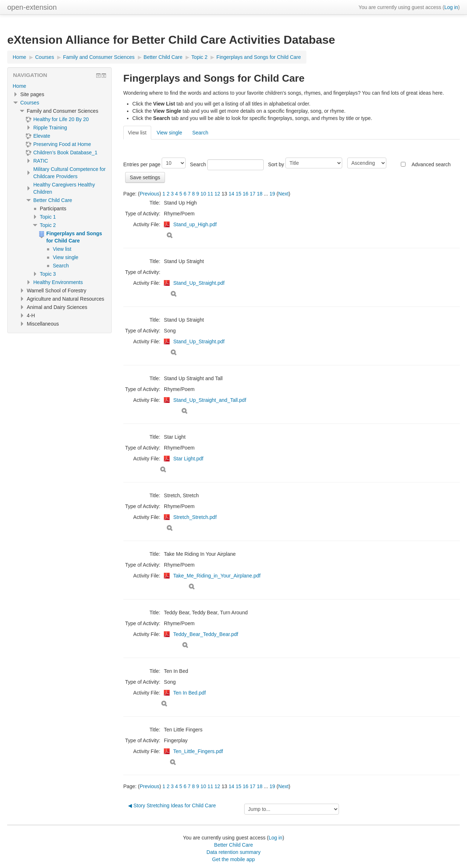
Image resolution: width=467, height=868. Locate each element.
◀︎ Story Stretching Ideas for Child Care (172, 805)
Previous (149, 194)
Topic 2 (48, 225)
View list (137, 133)
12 (217, 194)
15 (238, 194)
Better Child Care (53, 200)
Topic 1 (48, 217)
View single (169, 133)
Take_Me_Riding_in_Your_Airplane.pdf (217, 576)
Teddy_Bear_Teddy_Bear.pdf (206, 634)
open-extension (32, 7)
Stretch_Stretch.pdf (195, 517)
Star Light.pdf (188, 459)
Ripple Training (50, 128)
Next (283, 194)
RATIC (41, 161)
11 (211, 194)
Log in (451, 7)
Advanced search (431, 164)
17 (252, 194)
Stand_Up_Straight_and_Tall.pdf (210, 400)
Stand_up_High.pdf (195, 224)
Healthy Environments (58, 282)
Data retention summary (233, 852)
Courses (30, 103)
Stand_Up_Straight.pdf (199, 283)
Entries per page (142, 164)
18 (260, 194)
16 (246, 194)
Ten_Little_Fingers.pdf (198, 751)
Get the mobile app (233, 859)
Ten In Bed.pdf (190, 693)
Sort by (276, 164)
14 (232, 194)
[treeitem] (60, 86)
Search (200, 133)
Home (19, 86)
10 (203, 194)
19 (272, 194)
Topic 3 (48, 274)
